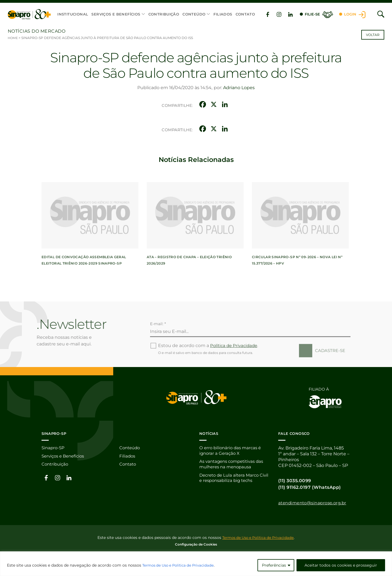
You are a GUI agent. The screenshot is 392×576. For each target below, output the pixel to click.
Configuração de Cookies (196, 544)
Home (13, 38)
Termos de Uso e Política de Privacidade (181, 565)
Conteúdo (194, 14)
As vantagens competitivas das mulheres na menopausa (234, 465)
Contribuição (164, 14)
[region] (196, 564)
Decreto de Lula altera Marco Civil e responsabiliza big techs (233, 480)
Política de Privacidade (235, 364)
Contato (245, 14)
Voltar (373, 35)
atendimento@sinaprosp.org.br (315, 503)
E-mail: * (158, 342)
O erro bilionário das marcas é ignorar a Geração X (232, 451)
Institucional (72, 14)
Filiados (222, 14)
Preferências (274, 565)
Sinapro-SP (54, 448)
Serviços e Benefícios (115, 14)
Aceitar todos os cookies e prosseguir (341, 565)
